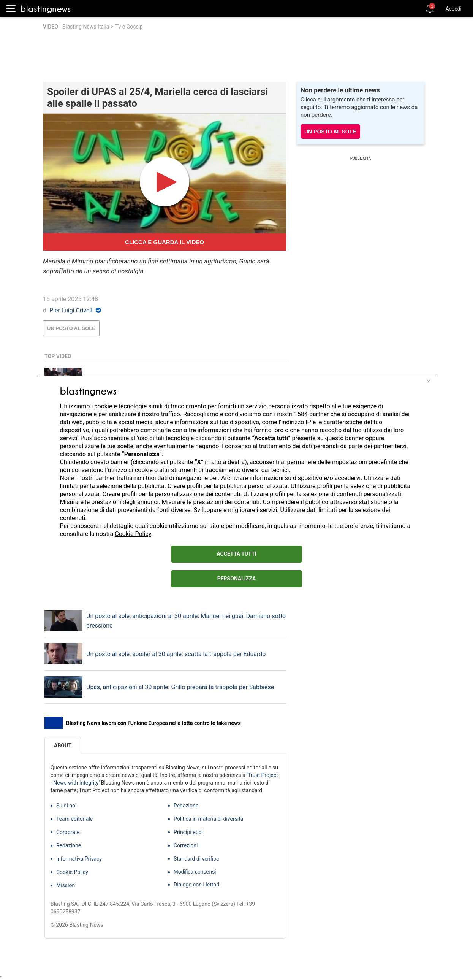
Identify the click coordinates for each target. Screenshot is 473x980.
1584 (301, 414)
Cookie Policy (133, 534)
